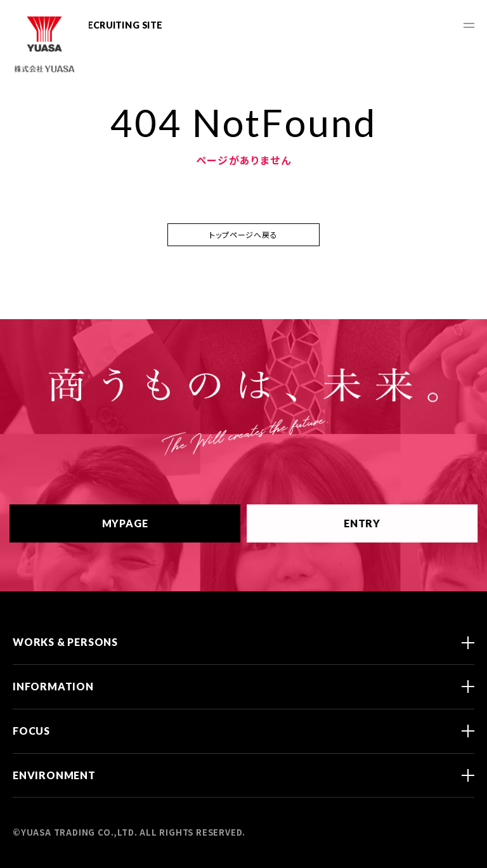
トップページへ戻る (243, 234)
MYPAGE (141, 523)
